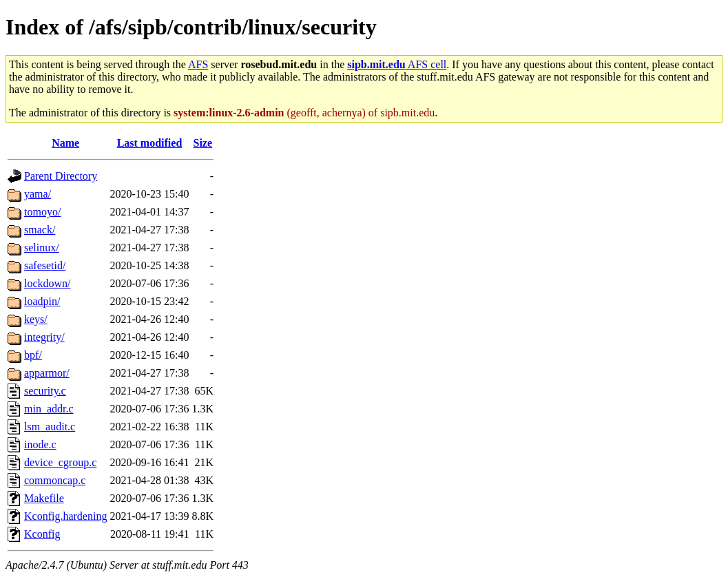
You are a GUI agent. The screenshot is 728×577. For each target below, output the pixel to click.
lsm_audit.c (50, 427)
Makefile (44, 498)
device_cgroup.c (60, 462)
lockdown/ (48, 283)
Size (203, 143)
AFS (198, 64)
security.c (45, 391)
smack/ (40, 230)
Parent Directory (61, 176)
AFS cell (397, 64)
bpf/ (33, 355)
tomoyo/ (42, 212)
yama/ (38, 194)
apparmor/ (47, 373)
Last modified (150, 143)
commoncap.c (55, 480)
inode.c (40, 444)
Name (65, 143)
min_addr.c (49, 409)
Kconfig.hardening (65, 516)
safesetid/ (45, 265)
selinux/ (42, 248)
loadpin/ (42, 301)
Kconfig (42, 534)
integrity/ (44, 337)
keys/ (36, 319)
